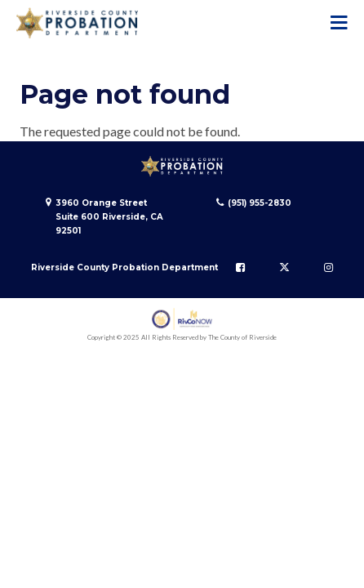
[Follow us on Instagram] (328, 267)
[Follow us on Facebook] (240, 267)
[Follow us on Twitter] (284, 267)
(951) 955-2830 (260, 203)
